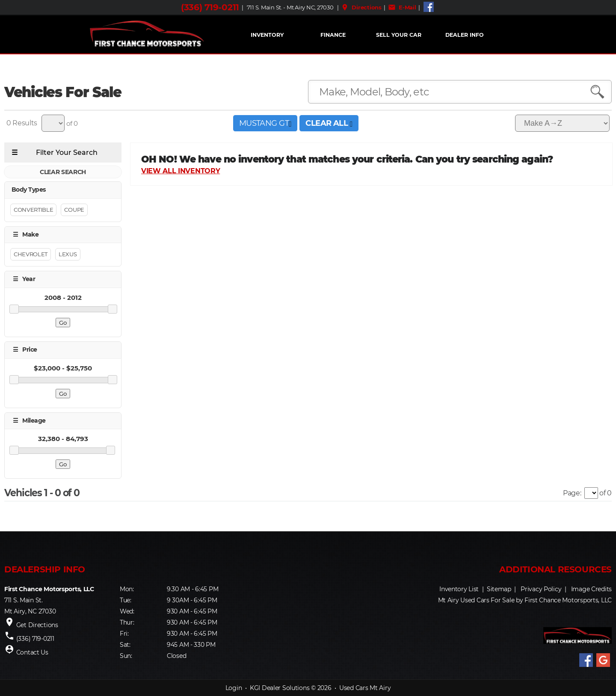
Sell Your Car (399, 35)
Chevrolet (31, 254)
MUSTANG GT (265, 123)
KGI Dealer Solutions (280, 688)
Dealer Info (465, 35)
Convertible (33, 210)
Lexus (68, 254)
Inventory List (459, 589)
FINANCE (333, 35)
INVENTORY (267, 35)
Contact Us (32, 652)
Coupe (74, 210)
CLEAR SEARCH (63, 172)
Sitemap (499, 589)
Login (234, 688)
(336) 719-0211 (210, 7)
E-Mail (402, 7)
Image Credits (591, 589)
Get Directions (37, 625)
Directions (361, 7)
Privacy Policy (541, 589)
